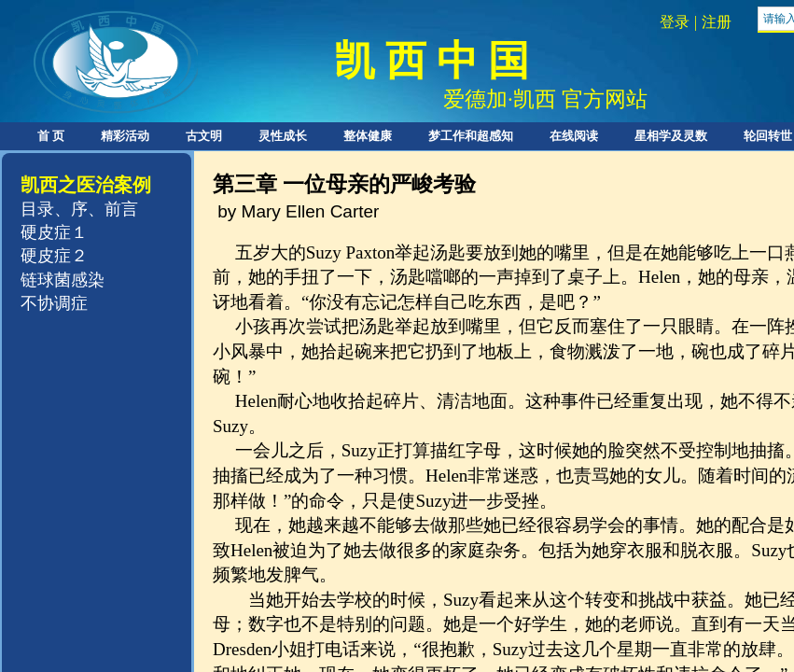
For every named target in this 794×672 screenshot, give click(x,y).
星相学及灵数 (671, 136)
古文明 (204, 136)
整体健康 (368, 136)
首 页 (51, 136)
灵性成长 (283, 136)
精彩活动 (125, 136)
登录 (675, 22)
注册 (717, 22)
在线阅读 (574, 136)
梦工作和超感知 (471, 136)
